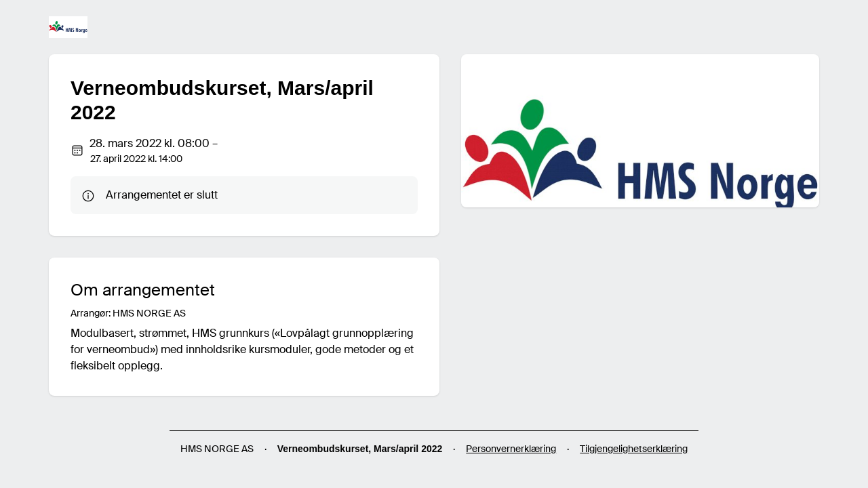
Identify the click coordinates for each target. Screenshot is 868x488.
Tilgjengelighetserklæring (634, 449)
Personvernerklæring (511, 449)
